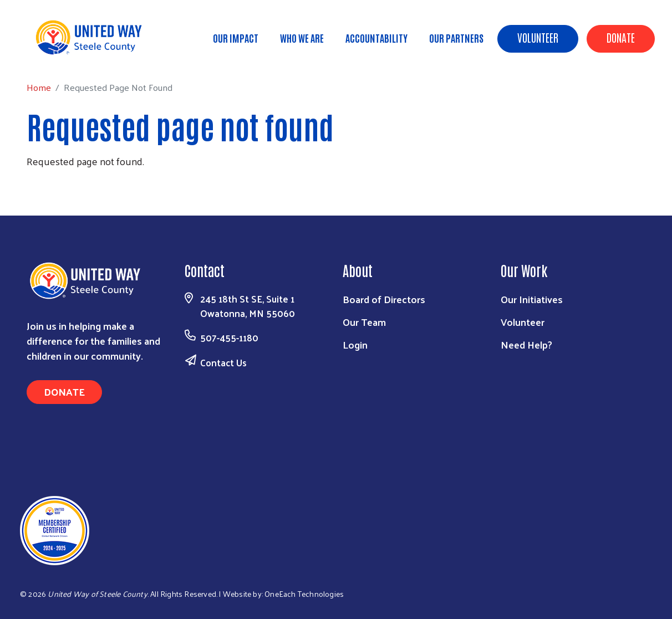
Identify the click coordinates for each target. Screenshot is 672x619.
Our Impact (236, 38)
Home (65, 53)
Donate (621, 37)
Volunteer (538, 37)
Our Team (364, 322)
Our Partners (456, 38)
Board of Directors (384, 299)
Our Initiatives (532, 299)
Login (355, 344)
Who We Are (302, 38)
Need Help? (526, 344)
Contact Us (223, 362)
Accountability (376, 38)
